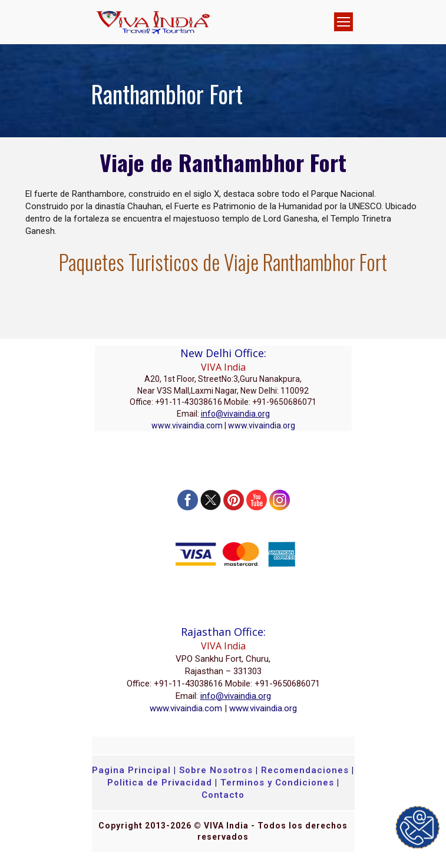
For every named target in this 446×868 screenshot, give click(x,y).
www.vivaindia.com (187, 425)
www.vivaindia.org (262, 425)
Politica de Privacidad (160, 783)
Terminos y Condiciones (279, 783)
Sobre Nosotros (216, 770)
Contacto (223, 795)
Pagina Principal (131, 770)
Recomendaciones (305, 770)
